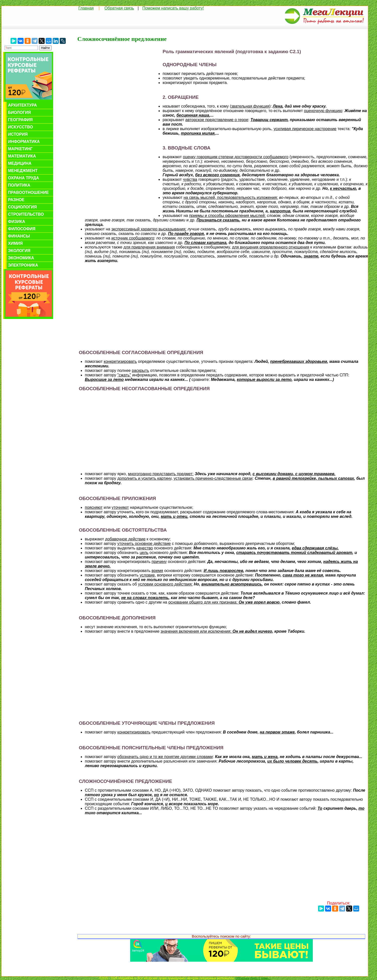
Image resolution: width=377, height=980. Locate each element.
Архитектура (22, 105)
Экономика (21, 258)
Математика (22, 156)
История (18, 134)
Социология (22, 207)
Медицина (20, 163)
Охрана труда (23, 178)
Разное (16, 200)
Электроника (23, 265)
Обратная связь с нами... (253, 978)
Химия (15, 243)
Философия (22, 229)
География (20, 120)
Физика (17, 222)
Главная (86, 8)
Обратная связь (119, 8)
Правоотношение (28, 192)
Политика (19, 185)
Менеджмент (23, 171)
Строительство (26, 214)
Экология (19, 251)
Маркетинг (20, 149)
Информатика (24, 142)
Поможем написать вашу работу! (173, 8)
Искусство (20, 127)
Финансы (19, 236)
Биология (19, 112)
